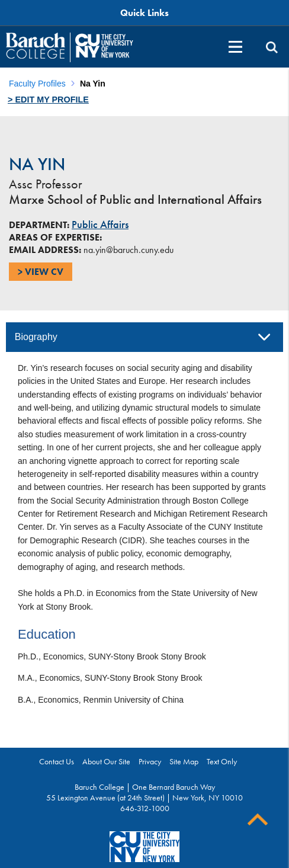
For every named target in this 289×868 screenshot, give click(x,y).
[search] (272, 47)
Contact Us (57, 761)
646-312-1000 (145, 808)
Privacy (150, 761)
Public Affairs (100, 225)
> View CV (41, 272)
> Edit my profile (48, 100)
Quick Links (144, 13)
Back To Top (258, 820)
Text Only (222, 761)
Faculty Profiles (37, 84)
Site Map (184, 761)
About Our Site (106, 761)
